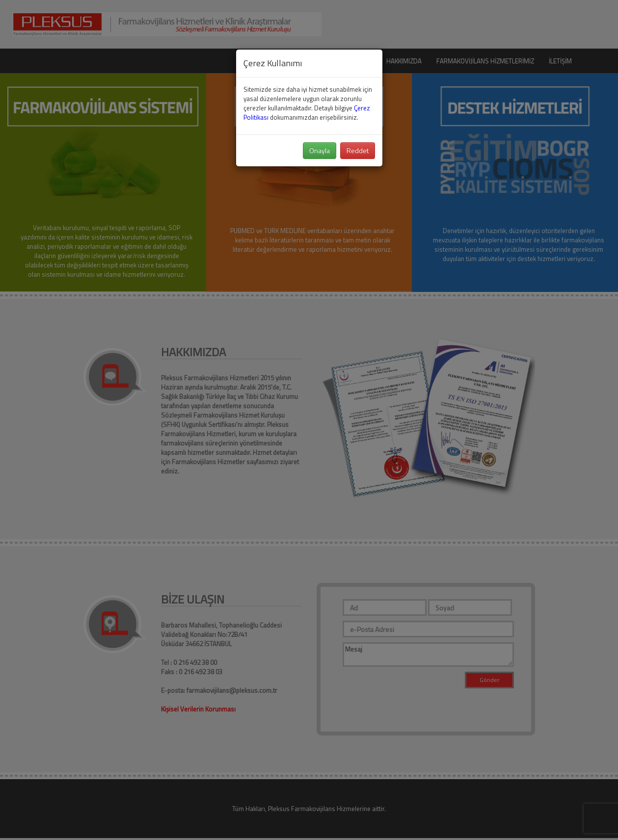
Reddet (358, 150)
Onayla (320, 150)
